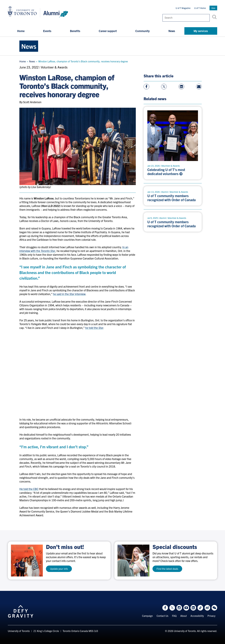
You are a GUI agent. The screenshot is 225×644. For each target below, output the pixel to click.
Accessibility (197, 616)
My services (201, 31)
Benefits (75, 31)
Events (47, 31)
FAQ (174, 616)
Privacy (211, 616)
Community (142, 31)
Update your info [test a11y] (59, 569)
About (184, 616)
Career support (108, 31)
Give (213, 8)
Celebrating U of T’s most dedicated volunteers (166, 172)
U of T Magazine (183, 8)
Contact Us (162, 616)
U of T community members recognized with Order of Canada (171, 198)
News (172, 31)
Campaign (147, 616)
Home (21, 31)
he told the (94, 328)
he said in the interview (69, 294)
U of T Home (200, 8)
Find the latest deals (167, 569)
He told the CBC (29, 489)
